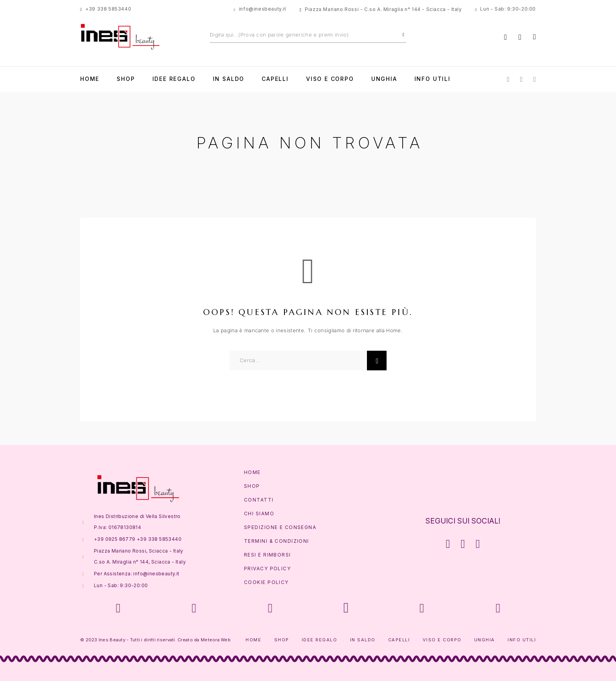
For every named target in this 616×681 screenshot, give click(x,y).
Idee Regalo (174, 79)
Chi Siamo (259, 513)
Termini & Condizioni (277, 541)
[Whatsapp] (534, 79)
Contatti (259, 500)
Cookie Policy (266, 582)
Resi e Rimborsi (268, 555)
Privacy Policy (267, 568)
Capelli (275, 79)
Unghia (384, 79)
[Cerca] (403, 35)
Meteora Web (216, 640)
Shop (126, 79)
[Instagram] (522, 79)
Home (90, 79)
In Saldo (229, 79)
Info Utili (433, 79)
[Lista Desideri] (520, 37)
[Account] (505, 37)
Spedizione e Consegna (280, 527)
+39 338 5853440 (108, 9)
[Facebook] (508, 79)
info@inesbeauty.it (263, 9)
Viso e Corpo (330, 79)
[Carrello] (534, 37)
